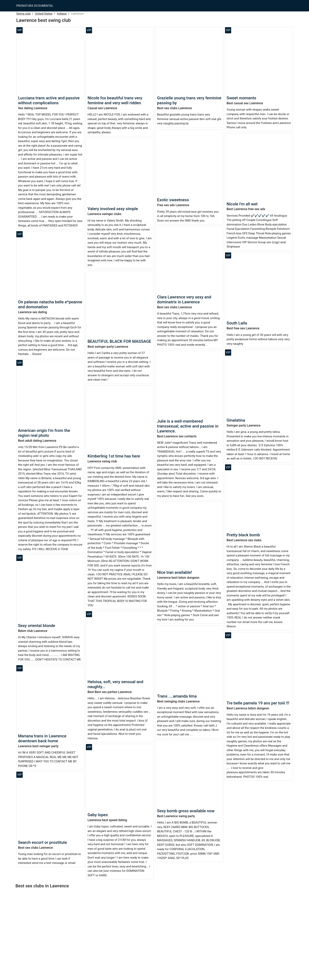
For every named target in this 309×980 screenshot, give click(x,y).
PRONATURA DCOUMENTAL (35, 6)
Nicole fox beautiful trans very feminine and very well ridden (115, 100)
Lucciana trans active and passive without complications (49, 100)
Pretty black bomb (243, 535)
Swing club (23, 14)
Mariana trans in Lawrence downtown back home (42, 738)
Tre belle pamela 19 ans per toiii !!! (258, 703)
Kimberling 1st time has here (114, 456)
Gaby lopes (98, 815)
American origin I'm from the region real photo (44, 433)
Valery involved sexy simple (113, 209)
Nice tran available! (175, 572)
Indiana (62, 14)
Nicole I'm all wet (242, 204)
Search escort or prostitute (42, 842)
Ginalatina (236, 420)
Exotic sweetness (173, 200)
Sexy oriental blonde (37, 626)
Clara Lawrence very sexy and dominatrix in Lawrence (184, 299)
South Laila (237, 323)
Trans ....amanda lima (177, 696)
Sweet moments (242, 98)
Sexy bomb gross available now (186, 811)
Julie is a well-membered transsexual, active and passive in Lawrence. (188, 426)
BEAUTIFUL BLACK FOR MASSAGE (119, 341)
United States (44, 14)
